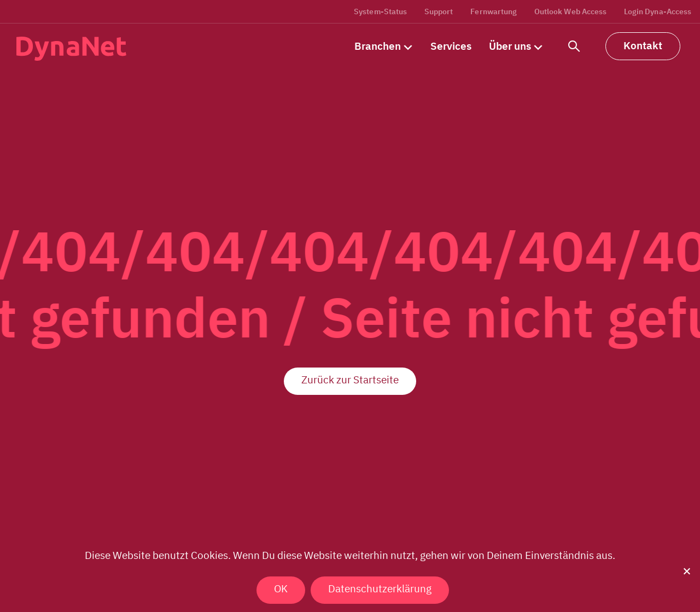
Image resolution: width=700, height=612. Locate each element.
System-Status (380, 11)
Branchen (378, 46)
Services (451, 46)
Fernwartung (494, 11)
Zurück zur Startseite (350, 380)
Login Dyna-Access (658, 11)
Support (439, 11)
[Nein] (686, 571)
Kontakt (643, 45)
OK (281, 588)
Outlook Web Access (570, 11)
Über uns (510, 46)
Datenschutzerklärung (380, 588)
